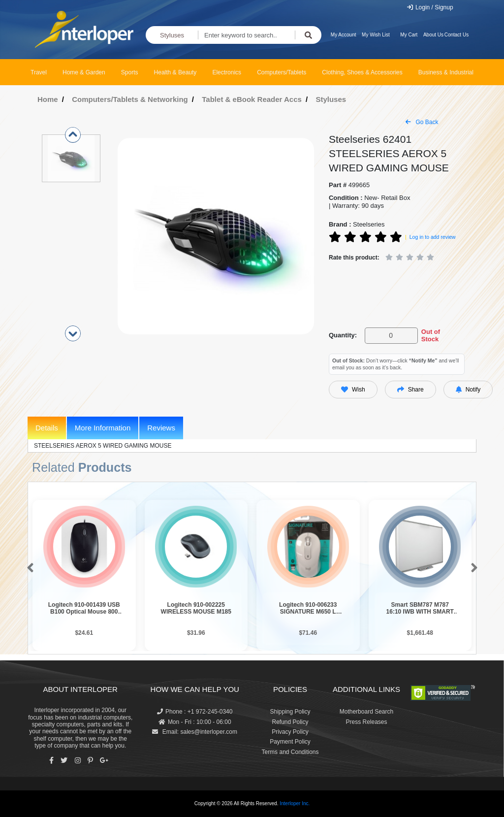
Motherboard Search (366, 712)
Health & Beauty (175, 72)
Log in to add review (433, 237)
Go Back (422, 122)
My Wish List (376, 35)
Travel (39, 72)
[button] (28, 568)
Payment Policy (290, 742)
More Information (103, 428)
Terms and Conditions (290, 752)
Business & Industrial (446, 72)
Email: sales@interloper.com (195, 732)
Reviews (161, 428)
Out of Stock (431, 336)
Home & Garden (84, 72)
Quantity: (343, 335)
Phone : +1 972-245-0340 (195, 712)
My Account (344, 35)
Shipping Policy (290, 712)
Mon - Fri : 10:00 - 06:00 (195, 722)
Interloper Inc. (295, 803)
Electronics (227, 72)
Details (47, 428)
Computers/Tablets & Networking (130, 99)
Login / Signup (430, 7)
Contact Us (457, 35)
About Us (433, 35)
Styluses (172, 35)
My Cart (409, 35)
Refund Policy (290, 722)
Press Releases (366, 722)
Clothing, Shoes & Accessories (362, 72)
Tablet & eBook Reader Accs (252, 99)
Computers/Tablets (282, 72)
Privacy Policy (290, 732)
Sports (130, 72)
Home (48, 99)
